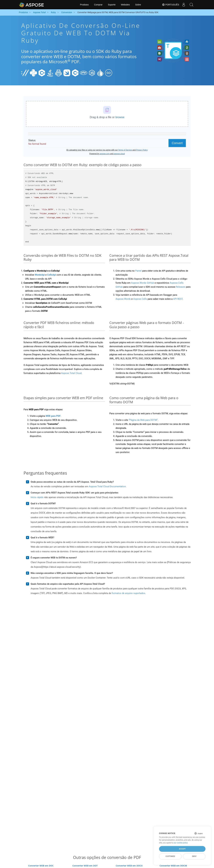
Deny (194, 856)
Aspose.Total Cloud (71, 373)
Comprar (98, 5)
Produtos (84, 5)
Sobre (138, 5)
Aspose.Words (123, 299)
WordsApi (40, 275)
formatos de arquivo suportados (128, 593)
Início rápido (37, 497)
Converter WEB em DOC (41, 866)
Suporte (112, 5)
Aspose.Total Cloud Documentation (107, 487)
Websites (125, 5)
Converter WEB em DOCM (173, 866)
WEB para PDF (53, 416)
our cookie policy (181, 843)
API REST (178, 299)
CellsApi (52, 275)
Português (170, 5)
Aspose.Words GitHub (143, 283)
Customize (170, 856)
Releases (181, 287)
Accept (182, 849)
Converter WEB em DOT (85, 866)
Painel (138, 271)
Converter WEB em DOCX (129, 866)
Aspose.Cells (140, 299)
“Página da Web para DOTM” (143, 420)
